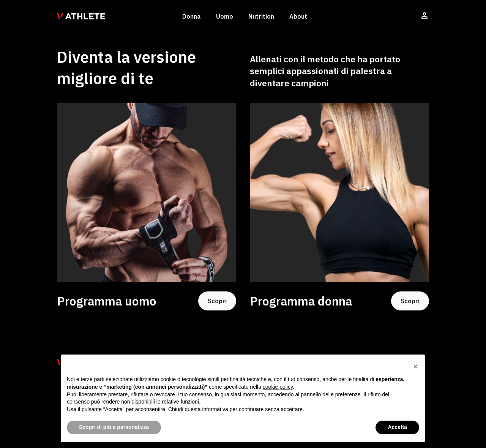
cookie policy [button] (278, 387)
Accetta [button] (397, 427)
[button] (415, 367)
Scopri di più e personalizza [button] (114, 427)
